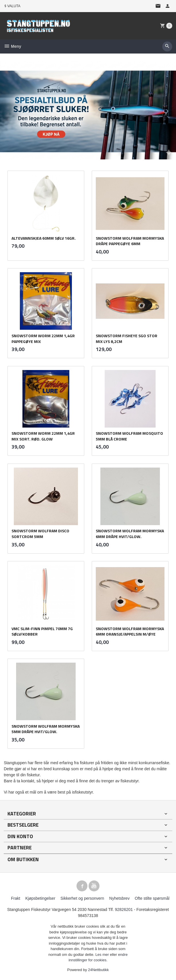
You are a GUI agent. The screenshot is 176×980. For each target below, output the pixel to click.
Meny (13, 46)
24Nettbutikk (98, 970)
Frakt (16, 898)
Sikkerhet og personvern (82, 898)
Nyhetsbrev (119, 898)
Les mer (103, 955)
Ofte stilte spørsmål (152, 898)
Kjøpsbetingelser (40, 898)
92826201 (124, 910)
